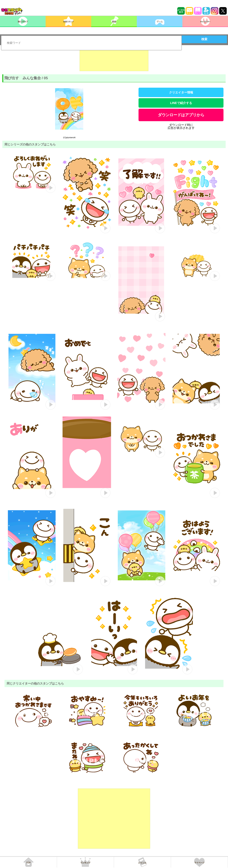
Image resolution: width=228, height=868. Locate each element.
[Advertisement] (114, 60)
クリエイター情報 (181, 92)
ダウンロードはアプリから (181, 115)
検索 (204, 39)
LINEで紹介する (181, 103)
